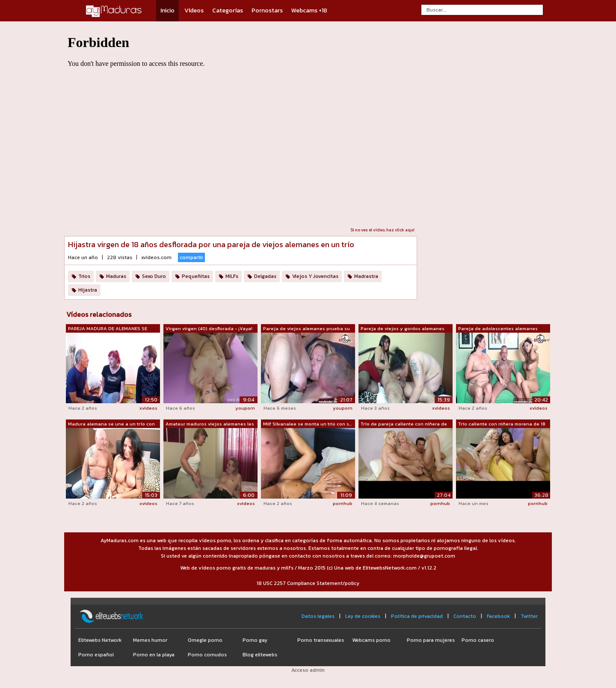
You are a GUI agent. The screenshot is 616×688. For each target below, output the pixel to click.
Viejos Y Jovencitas (315, 276)
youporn (245, 408)
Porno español (96, 655)
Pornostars (267, 10)
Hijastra (88, 290)
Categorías (228, 10)
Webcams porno (371, 640)
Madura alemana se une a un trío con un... (111, 424)
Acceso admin (308, 670)
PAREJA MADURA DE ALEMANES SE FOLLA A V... (108, 329)
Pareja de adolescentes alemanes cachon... (498, 329)
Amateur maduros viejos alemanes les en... (210, 424)
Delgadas (265, 276)
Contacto (465, 616)
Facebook (498, 616)
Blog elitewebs (260, 655)
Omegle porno (205, 640)
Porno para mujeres (431, 640)
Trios (84, 276)
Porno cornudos (207, 655)
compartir (191, 257)
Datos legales (318, 616)
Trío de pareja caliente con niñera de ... (404, 424)
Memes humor (150, 640)
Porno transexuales (321, 640)
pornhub (343, 503)
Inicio (167, 10)
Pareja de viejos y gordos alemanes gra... (403, 329)
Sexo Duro (154, 276)
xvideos (148, 408)
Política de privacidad (417, 616)
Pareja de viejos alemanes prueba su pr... (307, 329)
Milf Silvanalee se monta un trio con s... (307, 424)
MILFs (232, 276)
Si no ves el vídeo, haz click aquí (382, 230)
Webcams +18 (309, 10)
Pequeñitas (196, 276)
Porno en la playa (154, 655)
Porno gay (255, 640)
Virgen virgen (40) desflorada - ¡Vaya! (209, 328)
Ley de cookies (363, 616)
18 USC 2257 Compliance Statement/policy (308, 583)
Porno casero (478, 640)
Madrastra (366, 276)
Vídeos (194, 10)
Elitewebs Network (100, 640)
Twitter (529, 616)
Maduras (116, 276)
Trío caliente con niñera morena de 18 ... (502, 424)
